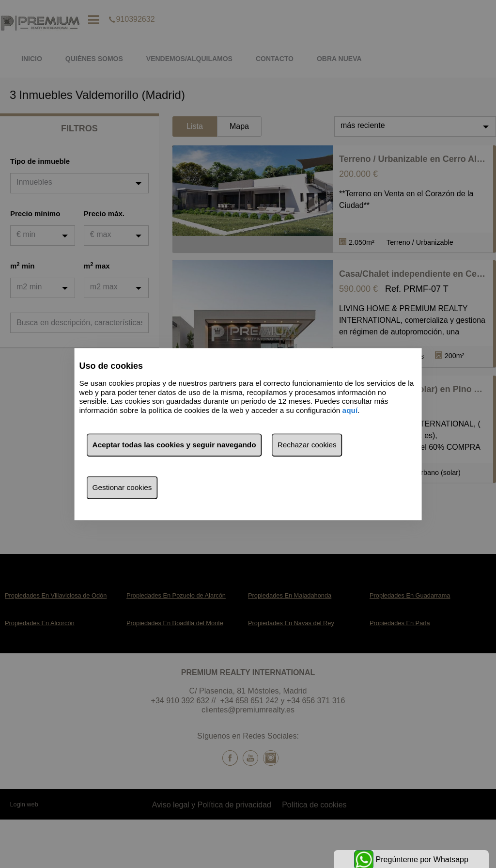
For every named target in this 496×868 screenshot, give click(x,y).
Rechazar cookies (307, 445)
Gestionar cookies (122, 487)
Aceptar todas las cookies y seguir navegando (174, 445)
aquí (350, 410)
